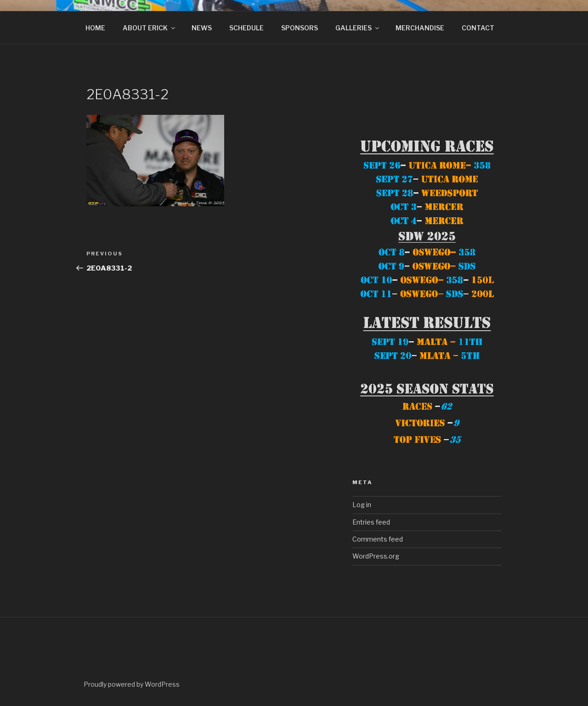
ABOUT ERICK (150, 28)
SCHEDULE (246, 28)
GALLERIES (358, 28)
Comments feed (378, 539)
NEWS (202, 28)
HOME (95, 28)
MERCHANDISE (420, 28)
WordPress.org (376, 556)
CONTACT (478, 28)
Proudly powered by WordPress (132, 684)
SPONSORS (300, 28)
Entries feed (371, 522)
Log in (362, 505)
